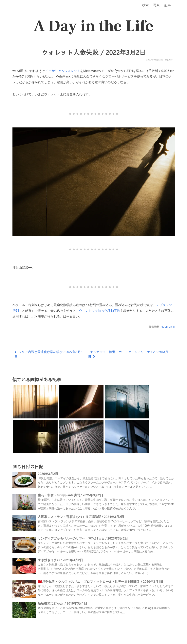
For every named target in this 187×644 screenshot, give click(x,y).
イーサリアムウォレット (63, 71)
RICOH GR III (168, 327)
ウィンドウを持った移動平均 (100, 311)
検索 (145, 5)
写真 (157, 5)
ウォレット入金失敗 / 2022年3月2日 (93, 53)
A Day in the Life (93, 26)
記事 (168, 5)
